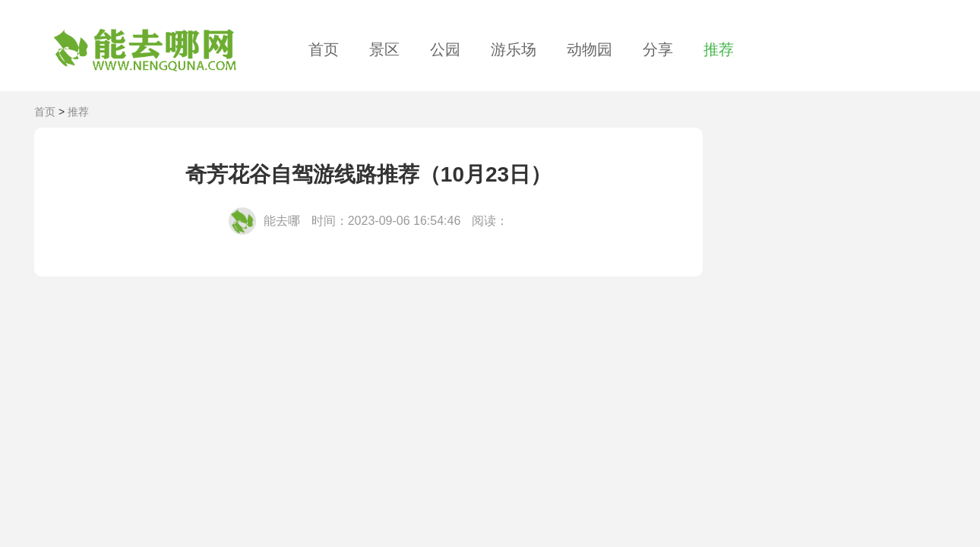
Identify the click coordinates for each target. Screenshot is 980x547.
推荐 (719, 49)
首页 (324, 49)
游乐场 (514, 49)
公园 (445, 49)
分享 (658, 49)
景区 (384, 49)
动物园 (590, 49)
